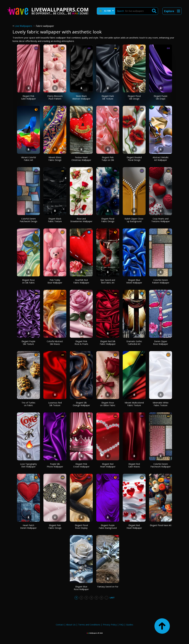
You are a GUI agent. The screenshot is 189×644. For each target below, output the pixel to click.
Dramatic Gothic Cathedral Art (134, 343)
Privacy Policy (110, 625)
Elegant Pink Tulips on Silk (108, 159)
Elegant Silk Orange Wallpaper (81, 404)
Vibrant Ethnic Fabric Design (55, 159)
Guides (130, 625)
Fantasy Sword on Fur (108, 587)
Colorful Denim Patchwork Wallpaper (161, 465)
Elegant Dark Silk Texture (108, 97)
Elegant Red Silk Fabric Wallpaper (108, 343)
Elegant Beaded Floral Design (134, 159)
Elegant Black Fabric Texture (55, 220)
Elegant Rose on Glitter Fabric (108, 404)
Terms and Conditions (89, 625)
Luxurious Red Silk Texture (55, 404)
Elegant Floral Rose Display (81, 527)
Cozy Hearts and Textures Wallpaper (161, 220)
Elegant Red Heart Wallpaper (108, 465)
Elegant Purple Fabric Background (108, 527)
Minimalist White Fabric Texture (161, 404)
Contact (60, 625)
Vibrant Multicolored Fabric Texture (134, 404)
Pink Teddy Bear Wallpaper (55, 281)
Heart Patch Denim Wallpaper (28, 527)
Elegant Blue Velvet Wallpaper (134, 281)
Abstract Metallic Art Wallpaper (161, 159)
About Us (71, 625)
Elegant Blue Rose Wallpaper (81, 588)
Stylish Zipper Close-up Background (134, 220)
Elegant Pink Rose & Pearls (81, 343)
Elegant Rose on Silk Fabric (28, 281)
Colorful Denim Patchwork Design (28, 220)
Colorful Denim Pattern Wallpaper (161, 281)
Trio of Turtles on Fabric (28, 404)
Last (112, 598)
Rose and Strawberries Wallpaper (81, 220)
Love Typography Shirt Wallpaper (28, 465)
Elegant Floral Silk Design (134, 97)
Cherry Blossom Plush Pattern (55, 97)
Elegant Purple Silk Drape (161, 97)
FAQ (121, 625)
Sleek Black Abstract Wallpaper (81, 97)
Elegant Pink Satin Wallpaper (28, 97)
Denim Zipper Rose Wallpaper (161, 343)
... (106, 598)
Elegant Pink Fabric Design (55, 527)
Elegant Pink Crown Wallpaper (81, 465)
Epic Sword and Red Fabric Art (108, 281)
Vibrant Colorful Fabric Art (28, 159)
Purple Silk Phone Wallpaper (55, 465)
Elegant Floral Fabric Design (108, 220)
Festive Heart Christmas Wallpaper (81, 159)
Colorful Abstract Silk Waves (55, 343)
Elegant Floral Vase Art (161, 525)
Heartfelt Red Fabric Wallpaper (81, 281)
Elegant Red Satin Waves (134, 465)
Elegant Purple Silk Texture (28, 343)
